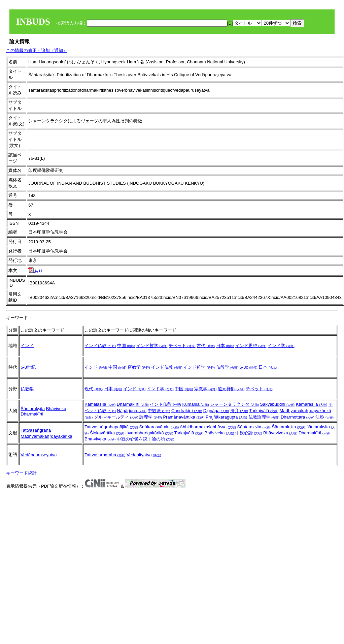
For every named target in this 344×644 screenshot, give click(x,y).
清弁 (239, 411)
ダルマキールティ (116, 417)
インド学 (281, 346)
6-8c (249, 367)
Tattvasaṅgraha (36, 430)
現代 (94, 389)
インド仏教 (100, 346)
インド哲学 (152, 346)
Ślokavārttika (107, 433)
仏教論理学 (264, 417)
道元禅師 (231, 389)
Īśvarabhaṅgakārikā (149, 433)
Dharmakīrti (32, 414)
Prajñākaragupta (226, 417)
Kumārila (195, 404)
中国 (126, 346)
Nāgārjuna (132, 411)
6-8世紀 (28, 367)
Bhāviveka (56, 409)
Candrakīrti (187, 411)
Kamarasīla (312, 404)
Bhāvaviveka (280, 433)
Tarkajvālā (264, 411)
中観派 (159, 411)
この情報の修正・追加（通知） (37, 50)
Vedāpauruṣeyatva (39, 455)
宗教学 (205, 389)
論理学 (151, 417)
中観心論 (249, 433)
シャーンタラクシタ (234, 404)
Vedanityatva (144, 455)
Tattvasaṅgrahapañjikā (111, 427)
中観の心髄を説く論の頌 (146, 439)
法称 (324, 417)
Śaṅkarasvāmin (159, 427)
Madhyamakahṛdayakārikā (46, 436)
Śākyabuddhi (277, 404)
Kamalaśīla (100, 404)
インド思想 (251, 346)
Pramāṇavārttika (184, 417)
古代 (206, 346)
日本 (225, 346)
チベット (182, 346)
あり (36, 271)
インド (27, 346)
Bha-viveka (100, 439)
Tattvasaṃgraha (105, 455)
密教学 (139, 367)
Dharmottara (298, 417)
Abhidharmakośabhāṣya (208, 427)
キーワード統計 (21, 473)
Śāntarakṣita (33, 409)
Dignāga (216, 411)
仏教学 (227, 367)
